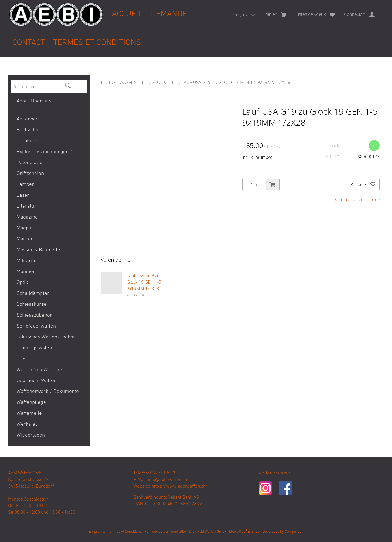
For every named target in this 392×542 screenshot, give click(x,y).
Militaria (26, 261)
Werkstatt (28, 424)
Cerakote (27, 141)
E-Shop (108, 82)
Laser (23, 196)
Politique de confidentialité (165, 532)
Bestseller (28, 130)
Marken (25, 239)
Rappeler (363, 184)
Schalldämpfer (33, 294)
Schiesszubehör (34, 315)
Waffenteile (29, 414)
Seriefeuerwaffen (36, 326)
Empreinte (97, 532)
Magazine (27, 217)
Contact (29, 43)
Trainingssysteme (36, 348)
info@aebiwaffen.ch (167, 480)
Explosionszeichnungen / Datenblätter (44, 157)
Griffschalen (30, 174)
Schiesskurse (32, 305)
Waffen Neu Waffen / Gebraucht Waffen (40, 375)
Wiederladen (31, 435)
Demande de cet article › (356, 199)
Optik (22, 283)
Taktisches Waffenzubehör (46, 337)
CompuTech (294, 532)
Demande (169, 14)
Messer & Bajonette (38, 250)
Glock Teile (165, 82)
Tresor (24, 359)
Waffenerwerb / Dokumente (48, 392)
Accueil (127, 14)
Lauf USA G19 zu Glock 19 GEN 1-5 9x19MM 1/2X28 (236, 82)
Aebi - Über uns (34, 101)
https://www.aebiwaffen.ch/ (179, 486)
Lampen (26, 185)
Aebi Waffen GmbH (212, 532)
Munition (26, 272)
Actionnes (27, 119)
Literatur (27, 206)
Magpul (25, 228)
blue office (238, 532)
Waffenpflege (31, 403)
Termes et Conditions (97, 43)
